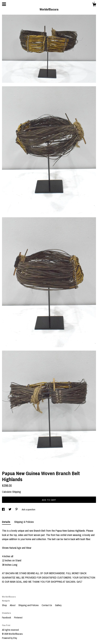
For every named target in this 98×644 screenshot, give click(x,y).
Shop (5, 605)
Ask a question (29, 510)
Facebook (7, 618)
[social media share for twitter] (10, 510)
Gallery (58, 605)
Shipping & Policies (24, 522)
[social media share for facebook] (4, 510)
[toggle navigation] (4, 4)
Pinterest (18, 618)
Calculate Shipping (11, 492)
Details (6, 522)
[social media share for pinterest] (17, 510)
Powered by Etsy (10, 638)
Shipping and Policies (29, 605)
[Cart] (94, 5)
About (13, 605)
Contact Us (47, 605)
